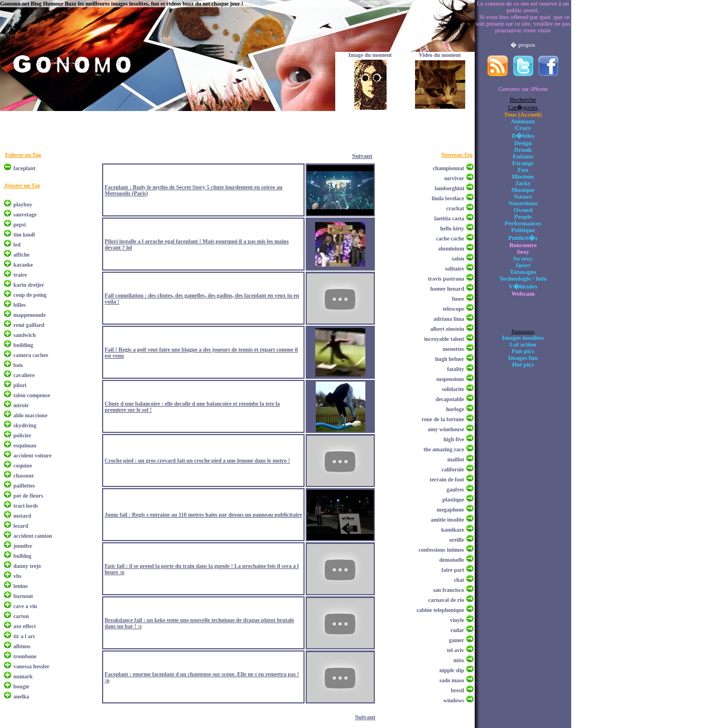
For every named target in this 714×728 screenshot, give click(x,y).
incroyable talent (444, 339)
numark (23, 676)
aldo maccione (30, 415)
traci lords (26, 506)
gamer (457, 640)
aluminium (451, 249)
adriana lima (449, 319)
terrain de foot (447, 479)
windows (454, 700)
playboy (23, 204)
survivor (454, 178)
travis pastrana (446, 279)
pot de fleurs (28, 496)
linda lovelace (448, 198)
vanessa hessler (32, 666)
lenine (21, 586)
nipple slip (452, 670)
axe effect (25, 626)
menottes (454, 349)
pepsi (20, 225)
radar (457, 630)
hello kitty (452, 228)
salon (458, 259)
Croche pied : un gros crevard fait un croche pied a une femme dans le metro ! (197, 461)
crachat (455, 208)
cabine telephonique (440, 610)
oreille (457, 540)
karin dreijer (29, 285)
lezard (21, 526)
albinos (22, 646)
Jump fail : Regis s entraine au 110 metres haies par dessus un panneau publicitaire (203, 515)
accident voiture (32, 455)
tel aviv (455, 650)
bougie (21, 686)
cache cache (450, 238)
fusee (458, 299)
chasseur (24, 476)
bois (18, 365)
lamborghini (449, 188)
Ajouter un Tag (22, 185)
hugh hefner (450, 359)
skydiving (25, 425)
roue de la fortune (443, 419)
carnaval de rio (446, 600)
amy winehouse (446, 429)
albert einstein (447, 329)
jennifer (23, 546)
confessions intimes (442, 550)
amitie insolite (447, 520)
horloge (455, 409)
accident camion (33, 536)
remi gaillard (29, 325)
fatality (455, 369)
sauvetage (25, 214)
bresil (457, 690)
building (23, 345)
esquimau (25, 445)
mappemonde (30, 315)
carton (21, 616)
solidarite (453, 389)
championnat (448, 168)
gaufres (455, 490)
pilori (20, 385)
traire (20, 275)
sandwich (25, 335)
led (17, 245)
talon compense (32, 395)
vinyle (457, 620)
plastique (453, 500)
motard (22, 516)
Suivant (362, 156)
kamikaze (453, 530)
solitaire (455, 269)
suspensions (450, 379)
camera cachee (31, 355)
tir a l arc (24, 636)
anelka (21, 696)
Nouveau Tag (457, 155)
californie (453, 469)
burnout (23, 596)
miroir (21, 405)
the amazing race (444, 449)
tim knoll (24, 235)
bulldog (22, 556)
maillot (456, 459)
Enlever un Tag (23, 155)
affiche (21, 255)
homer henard (447, 289)
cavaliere (24, 375)
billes (20, 305)
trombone (25, 656)
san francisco (448, 590)
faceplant (24, 168)
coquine (23, 466)
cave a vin (25, 606)
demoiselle (452, 560)
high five (454, 439)
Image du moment (370, 55)
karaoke (23, 265)
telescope (454, 309)
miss (459, 660)
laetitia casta (449, 218)
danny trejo (27, 566)
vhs (17, 576)
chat (459, 580)
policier (22, 435)
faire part (453, 570)
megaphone (450, 510)
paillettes (24, 486)
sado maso (452, 680)
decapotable (450, 399)
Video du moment (440, 55)
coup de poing (30, 295)
